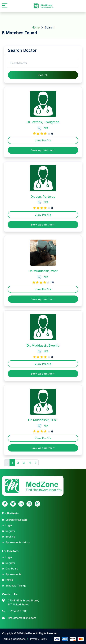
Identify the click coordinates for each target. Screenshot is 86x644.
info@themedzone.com (22, 618)
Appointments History (18, 542)
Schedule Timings (16, 586)
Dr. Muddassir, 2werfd (43, 345)
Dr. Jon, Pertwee (43, 197)
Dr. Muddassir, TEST (43, 420)
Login (9, 525)
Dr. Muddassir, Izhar (43, 271)
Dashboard (12, 569)
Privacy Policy (39, 639)
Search (43, 75)
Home (36, 27)
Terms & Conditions (14, 639)
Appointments (13, 574)
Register (10, 531)
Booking (10, 537)
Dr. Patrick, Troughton (43, 122)
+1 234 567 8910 (18, 611)
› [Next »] (36, 463)
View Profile (43, 140)
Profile (9, 580)
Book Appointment (43, 150)
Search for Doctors (16, 520)
